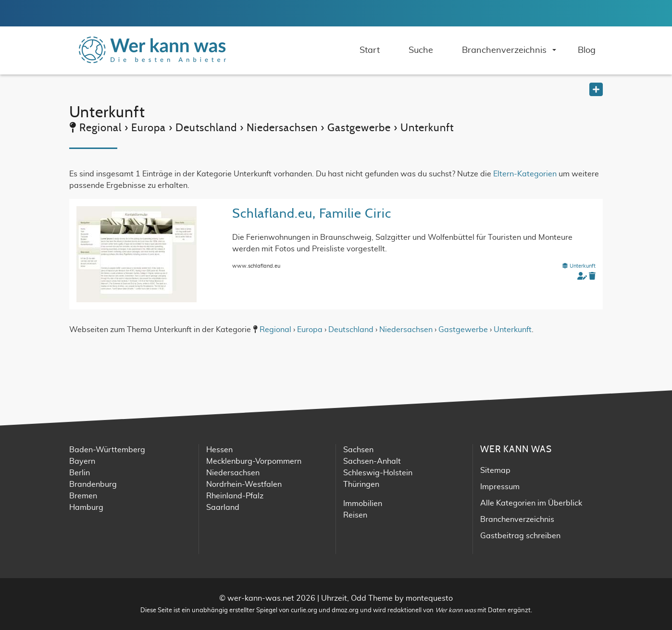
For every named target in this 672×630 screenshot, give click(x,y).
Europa (310, 330)
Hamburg (86, 507)
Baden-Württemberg (107, 450)
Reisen (355, 515)
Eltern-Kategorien (525, 174)
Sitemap (495, 470)
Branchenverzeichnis (517, 519)
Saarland (223, 507)
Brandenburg (93, 484)
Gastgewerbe (463, 330)
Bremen (83, 496)
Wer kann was (455, 611)
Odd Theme (372, 598)
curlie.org (304, 611)
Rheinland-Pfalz (235, 496)
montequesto (429, 598)
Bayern (82, 461)
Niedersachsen (406, 330)
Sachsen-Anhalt (372, 461)
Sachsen (358, 450)
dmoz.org (345, 611)
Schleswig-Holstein (378, 473)
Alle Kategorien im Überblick (531, 503)
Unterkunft (579, 266)
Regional (275, 330)
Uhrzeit (334, 598)
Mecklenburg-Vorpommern (254, 461)
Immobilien (363, 504)
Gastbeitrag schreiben (520, 536)
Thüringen (361, 484)
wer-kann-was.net (261, 598)
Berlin (80, 473)
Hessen (219, 450)
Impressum (500, 487)
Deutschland (351, 330)
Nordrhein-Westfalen (244, 484)
